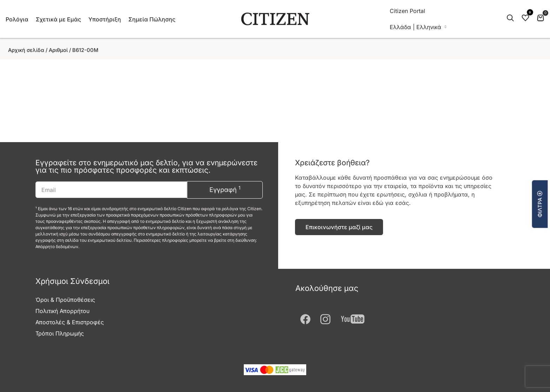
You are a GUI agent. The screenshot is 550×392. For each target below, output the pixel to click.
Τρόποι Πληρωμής (60, 333)
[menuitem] (418, 27)
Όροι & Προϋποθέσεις (65, 300)
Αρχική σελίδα (26, 50)
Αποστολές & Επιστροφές (70, 322)
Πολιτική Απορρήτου (62, 311)
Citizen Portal (407, 11)
